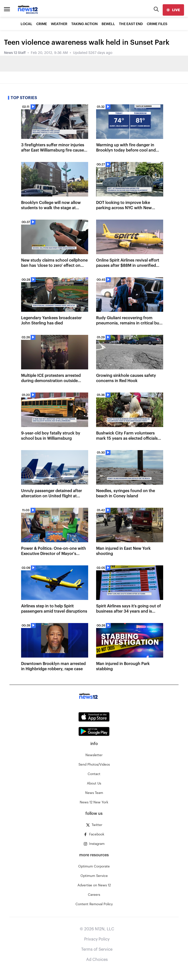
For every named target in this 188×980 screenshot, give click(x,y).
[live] (173, 10)
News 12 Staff (15, 53)
